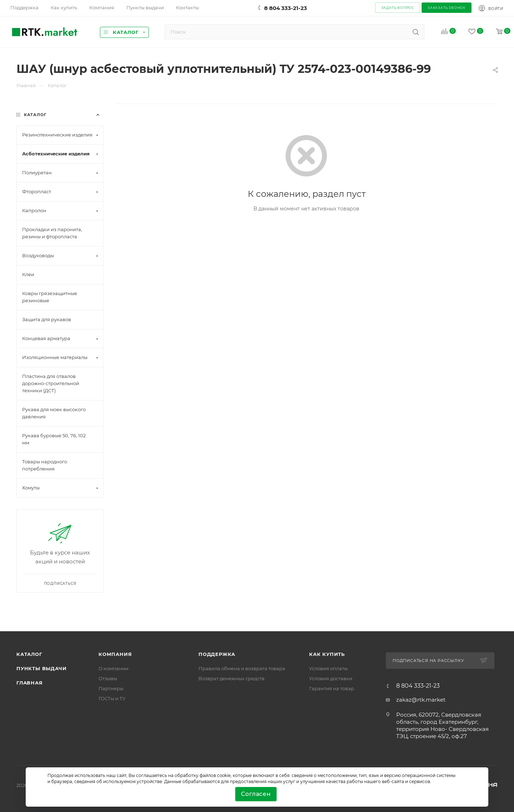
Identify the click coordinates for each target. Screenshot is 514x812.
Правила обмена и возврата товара (242, 668)
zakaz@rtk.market (421, 700)
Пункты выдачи (41, 668)
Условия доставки (331, 678)
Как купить (327, 654)
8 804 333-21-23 (286, 8)
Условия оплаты (328, 668)
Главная (30, 683)
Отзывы (108, 678)
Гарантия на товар (332, 688)
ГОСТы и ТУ (112, 698)
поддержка (217, 654)
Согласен (256, 794)
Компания (115, 654)
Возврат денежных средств (231, 678)
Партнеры (111, 688)
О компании (114, 668)
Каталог (29, 654)
